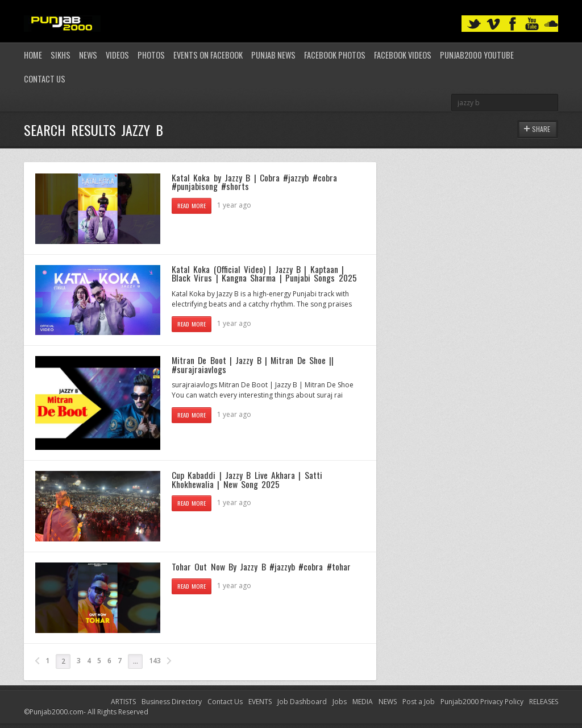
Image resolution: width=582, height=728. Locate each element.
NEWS (388, 702)
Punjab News (273, 55)
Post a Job (419, 702)
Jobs (340, 702)
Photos (151, 55)
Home (33, 55)
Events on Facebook (208, 55)
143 (155, 661)
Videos (117, 55)
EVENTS (260, 702)
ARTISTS (123, 702)
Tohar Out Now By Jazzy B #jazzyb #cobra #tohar (261, 566)
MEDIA (363, 702)
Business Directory (172, 702)
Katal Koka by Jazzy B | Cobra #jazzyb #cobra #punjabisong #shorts (254, 182)
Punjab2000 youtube (477, 55)
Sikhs (61, 55)
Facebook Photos (335, 55)
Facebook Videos (403, 55)
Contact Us (45, 79)
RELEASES (544, 702)
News (88, 55)
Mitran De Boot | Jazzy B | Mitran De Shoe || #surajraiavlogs (253, 365)
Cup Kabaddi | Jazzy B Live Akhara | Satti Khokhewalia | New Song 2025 (247, 479)
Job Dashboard (302, 702)
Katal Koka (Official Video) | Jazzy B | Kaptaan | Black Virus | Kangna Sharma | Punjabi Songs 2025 (264, 274)
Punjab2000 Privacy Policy (482, 702)
